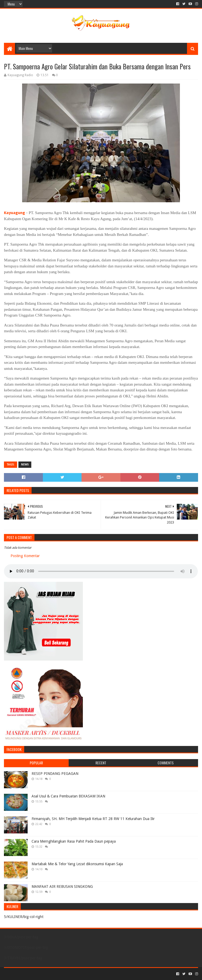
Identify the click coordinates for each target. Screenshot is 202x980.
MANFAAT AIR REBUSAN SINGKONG (62, 886)
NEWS (25, 465)
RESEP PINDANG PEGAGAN (55, 774)
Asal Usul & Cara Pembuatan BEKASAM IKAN (68, 796)
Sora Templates (33, 974)
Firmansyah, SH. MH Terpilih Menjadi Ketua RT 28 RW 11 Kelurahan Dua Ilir (93, 819)
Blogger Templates (63, 974)
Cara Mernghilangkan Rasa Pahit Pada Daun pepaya (74, 841)
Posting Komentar (25, 556)
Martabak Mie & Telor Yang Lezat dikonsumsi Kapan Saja (77, 864)
